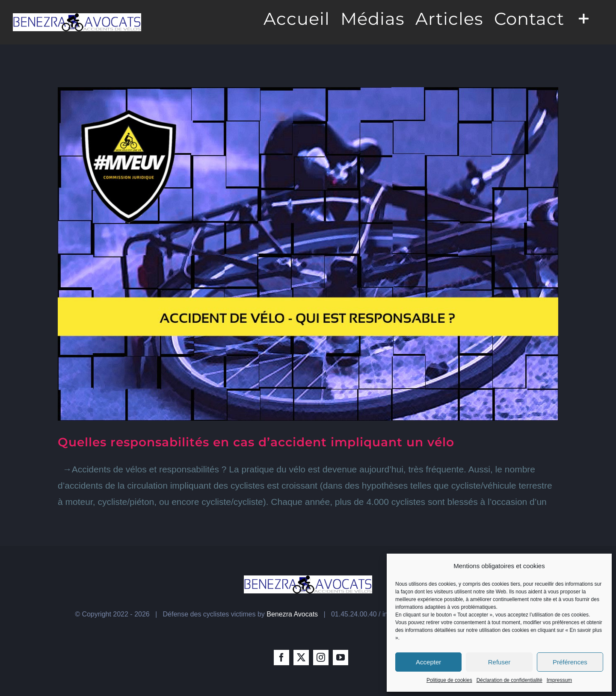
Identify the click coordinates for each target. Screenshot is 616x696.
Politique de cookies (449, 680)
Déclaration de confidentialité (509, 680)
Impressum (559, 680)
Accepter (428, 662)
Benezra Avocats (292, 614)
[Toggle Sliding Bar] (584, 18)
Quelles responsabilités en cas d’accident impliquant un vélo (256, 442)
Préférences (570, 662)
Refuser (499, 662)
